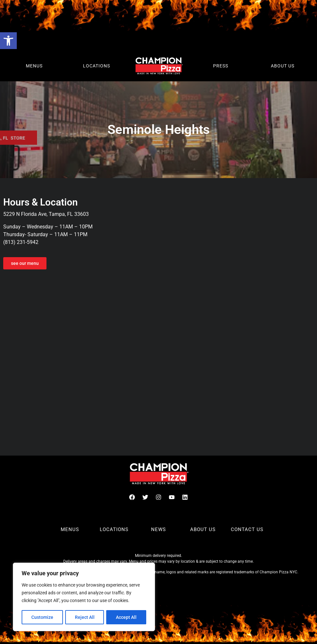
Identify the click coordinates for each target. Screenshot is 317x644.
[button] (8, 41)
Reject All (85, 617)
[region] (84, 597)
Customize (42, 617)
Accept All (127, 617)
